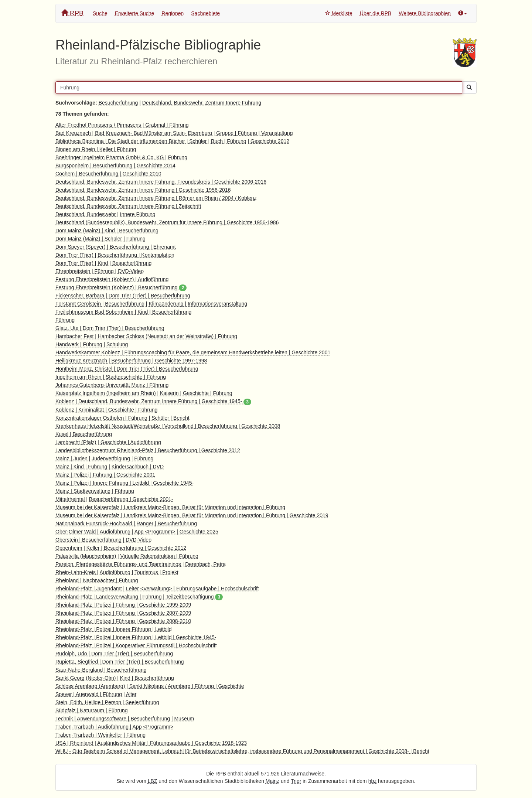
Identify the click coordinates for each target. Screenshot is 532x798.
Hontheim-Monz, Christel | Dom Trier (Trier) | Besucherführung (127, 369)
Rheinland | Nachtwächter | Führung (97, 580)
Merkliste (339, 13)
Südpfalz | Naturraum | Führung (92, 710)
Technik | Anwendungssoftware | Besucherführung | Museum (125, 719)
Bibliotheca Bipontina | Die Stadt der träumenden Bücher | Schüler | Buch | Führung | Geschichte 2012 (172, 141)
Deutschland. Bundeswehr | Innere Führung (105, 214)
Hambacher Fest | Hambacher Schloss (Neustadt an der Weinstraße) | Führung (146, 336)
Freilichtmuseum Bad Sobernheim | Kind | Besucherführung (123, 312)
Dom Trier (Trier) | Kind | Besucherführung (103, 263)
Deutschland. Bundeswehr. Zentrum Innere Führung (202, 103)
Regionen (173, 13)
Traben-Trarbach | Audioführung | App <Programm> (114, 727)
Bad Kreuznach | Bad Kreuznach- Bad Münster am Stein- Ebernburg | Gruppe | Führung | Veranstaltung (174, 133)
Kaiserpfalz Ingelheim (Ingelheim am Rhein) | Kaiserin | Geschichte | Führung (144, 393)
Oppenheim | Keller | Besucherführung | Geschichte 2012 (121, 548)
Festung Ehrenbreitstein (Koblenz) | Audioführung (112, 279)
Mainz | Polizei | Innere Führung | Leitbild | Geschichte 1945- (125, 483)
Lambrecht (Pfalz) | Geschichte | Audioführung (108, 442)
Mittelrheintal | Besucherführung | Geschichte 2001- (114, 499)
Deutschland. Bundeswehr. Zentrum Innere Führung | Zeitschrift (128, 206)
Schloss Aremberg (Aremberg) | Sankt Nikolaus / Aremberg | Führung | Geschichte (150, 686)
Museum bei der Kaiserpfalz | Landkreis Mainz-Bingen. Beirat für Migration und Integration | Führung (170, 507)
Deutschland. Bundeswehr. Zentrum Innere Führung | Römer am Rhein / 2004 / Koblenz (156, 198)
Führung (65, 320)
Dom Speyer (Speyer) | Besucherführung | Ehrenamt (116, 247)
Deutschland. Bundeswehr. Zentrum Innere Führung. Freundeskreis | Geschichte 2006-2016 (161, 182)
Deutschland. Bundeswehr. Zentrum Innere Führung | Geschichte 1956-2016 (143, 190)
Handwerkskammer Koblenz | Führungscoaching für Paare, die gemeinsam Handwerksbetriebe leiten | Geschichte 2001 (193, 352)
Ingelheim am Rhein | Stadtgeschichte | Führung (111, 377)
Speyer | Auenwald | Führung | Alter (96, 694)
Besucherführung (118, 103)
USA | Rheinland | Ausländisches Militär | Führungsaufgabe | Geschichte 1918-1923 (151, 743)
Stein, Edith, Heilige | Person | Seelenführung (107, 702)
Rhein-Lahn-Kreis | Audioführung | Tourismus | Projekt (117, 572)
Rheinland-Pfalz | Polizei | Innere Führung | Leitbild (113, 629)
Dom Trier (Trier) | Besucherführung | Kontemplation (115, 255)
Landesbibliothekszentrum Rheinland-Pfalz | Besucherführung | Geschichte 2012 (148, 450)
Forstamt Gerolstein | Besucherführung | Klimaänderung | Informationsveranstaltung (151, 304)
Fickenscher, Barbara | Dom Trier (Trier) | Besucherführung (123, 296)
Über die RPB (376, 13)
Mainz (272, 781)
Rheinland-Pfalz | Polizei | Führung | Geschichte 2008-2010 (123, 621)
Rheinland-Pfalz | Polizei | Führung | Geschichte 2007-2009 (123, 613)
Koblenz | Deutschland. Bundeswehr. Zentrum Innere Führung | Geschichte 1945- (153, 401)
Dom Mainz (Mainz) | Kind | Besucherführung (107, 231)
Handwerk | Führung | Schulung (92, 344)
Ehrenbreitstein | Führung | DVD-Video (100, 271)
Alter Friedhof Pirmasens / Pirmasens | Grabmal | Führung (122, 125)
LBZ (153, 781)
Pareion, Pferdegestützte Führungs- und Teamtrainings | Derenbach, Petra (141, 564)
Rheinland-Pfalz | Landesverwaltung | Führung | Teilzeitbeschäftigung (139, 597)
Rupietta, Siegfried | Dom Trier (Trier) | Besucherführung (120, 662)
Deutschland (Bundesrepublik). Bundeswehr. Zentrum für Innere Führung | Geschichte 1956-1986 (167, 222)
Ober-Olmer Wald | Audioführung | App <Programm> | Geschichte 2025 (137, 532)
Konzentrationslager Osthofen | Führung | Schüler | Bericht (122, 418)
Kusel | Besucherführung (84, 434)
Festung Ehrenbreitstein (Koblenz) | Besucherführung (121, 287)
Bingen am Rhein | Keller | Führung (96, 149)
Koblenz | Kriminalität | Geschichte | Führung (106, 410)
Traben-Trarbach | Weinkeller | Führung (100, 735)
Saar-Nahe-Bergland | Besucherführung (101, 670)
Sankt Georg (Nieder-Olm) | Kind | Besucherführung (115, 678)
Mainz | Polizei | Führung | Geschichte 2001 (105, 475)
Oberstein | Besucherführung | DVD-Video (103, 540)
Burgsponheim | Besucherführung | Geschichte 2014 (115, 166)
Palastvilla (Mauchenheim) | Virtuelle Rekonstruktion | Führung (127, 556)
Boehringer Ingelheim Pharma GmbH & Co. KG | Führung (121, 157)
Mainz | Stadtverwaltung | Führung (95, 491)
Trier (296, 781)
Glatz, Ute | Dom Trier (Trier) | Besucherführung (110, 328)
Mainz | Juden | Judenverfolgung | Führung (104, 458)
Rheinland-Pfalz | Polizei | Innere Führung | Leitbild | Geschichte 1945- (136, 637)
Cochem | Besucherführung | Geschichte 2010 (108, 174)
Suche (100, 13)
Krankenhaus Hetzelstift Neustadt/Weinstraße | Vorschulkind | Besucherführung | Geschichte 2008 (168, 426)
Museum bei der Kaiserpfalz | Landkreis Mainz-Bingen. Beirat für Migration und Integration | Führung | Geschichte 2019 (192, 515)
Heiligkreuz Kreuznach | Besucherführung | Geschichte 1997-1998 (131, 361)
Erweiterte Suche (135, 13)
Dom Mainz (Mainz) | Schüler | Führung (100, 239)
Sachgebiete (205, 13)
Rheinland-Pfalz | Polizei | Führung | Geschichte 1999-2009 (123, 605)
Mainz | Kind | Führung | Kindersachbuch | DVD (110, 467)
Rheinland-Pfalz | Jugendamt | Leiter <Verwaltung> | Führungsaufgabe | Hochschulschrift (157, 589)
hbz (373, 781)
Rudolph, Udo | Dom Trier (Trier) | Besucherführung (114, 654)
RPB (72, 13)
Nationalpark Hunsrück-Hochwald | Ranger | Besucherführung (126, 524)
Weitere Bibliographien (425, 13)
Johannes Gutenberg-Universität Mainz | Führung (112, 385)
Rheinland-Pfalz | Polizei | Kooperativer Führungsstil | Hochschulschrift (136, 645)
